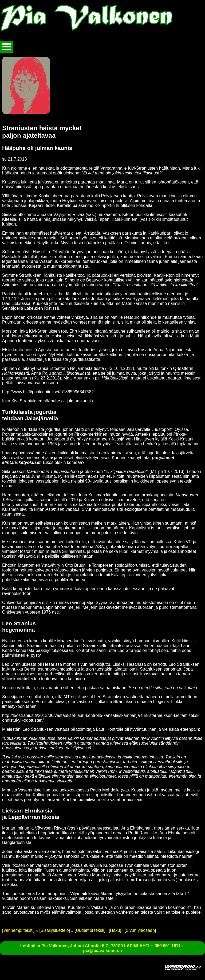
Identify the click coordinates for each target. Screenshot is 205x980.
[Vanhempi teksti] (18, 930)
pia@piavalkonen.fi (102, 951)
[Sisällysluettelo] (55, 930)
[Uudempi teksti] (90, 930)
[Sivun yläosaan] (140, 930)
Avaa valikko (6, 47)
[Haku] (115, 930)
